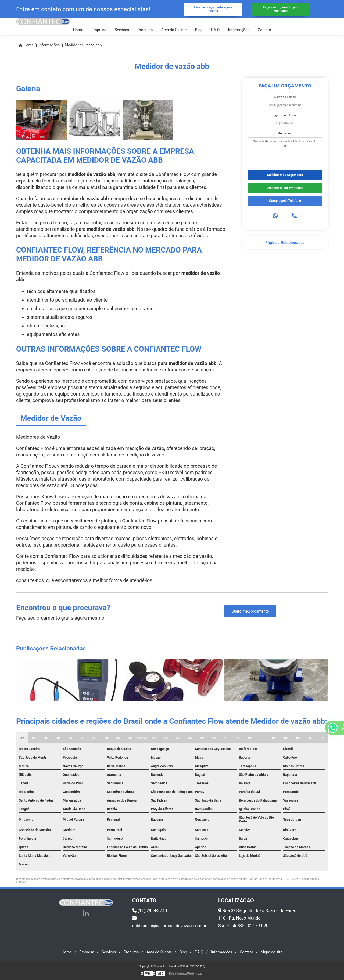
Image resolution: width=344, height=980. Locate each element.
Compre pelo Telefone (285, 201)
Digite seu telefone (285, 115)
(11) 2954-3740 (150, 911)
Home (78, 30)
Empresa (99, 30)
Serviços (122, 30)
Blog (199, 30)
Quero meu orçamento (250, 611)
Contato (264, 30)
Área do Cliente (174, 30)
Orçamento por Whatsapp (285, 188)
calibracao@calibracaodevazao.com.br (169, 922)
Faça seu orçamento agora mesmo (213, 9)
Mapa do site (272, 952)
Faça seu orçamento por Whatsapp (280, 9)
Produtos (145, 30)
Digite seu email (285, 97)
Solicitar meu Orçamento (285, 175)
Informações (239, 30)
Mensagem (285, 134)
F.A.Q (215, 30)
